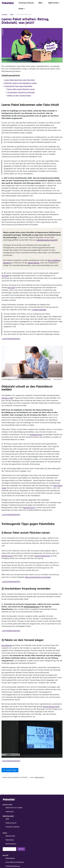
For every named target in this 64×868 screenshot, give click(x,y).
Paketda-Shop (8, 816)
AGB (7, 819)
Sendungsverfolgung (26, 3)
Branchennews (11, 844)
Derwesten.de (7, 645)
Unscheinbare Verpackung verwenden (21, 92)
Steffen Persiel (39, 778)
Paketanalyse (10, 858)
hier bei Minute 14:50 (51, 707)
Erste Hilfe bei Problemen (15, 862)
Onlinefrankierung (31, 607)
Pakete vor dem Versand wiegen (19, 96)
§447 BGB (5, 276)
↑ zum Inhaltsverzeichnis (11, 339)
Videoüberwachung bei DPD (47, 240)
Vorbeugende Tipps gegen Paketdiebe (18, 86)
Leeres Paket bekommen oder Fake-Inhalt (20, 80)
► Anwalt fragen (10, 770)
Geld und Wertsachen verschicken (38, 577)
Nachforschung (29, 508)
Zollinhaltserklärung (13, 866)
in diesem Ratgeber (39, 310)
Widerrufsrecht (11, 823)
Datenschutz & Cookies (14, 808)
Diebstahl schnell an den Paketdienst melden (21, 83)
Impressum (10, 812)
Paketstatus (10, 840)
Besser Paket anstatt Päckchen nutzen (21, 89)
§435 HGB (11, 288)
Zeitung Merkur (34, 263)
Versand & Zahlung (12, 827)
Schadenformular (36, 435)
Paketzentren (10, 836)
